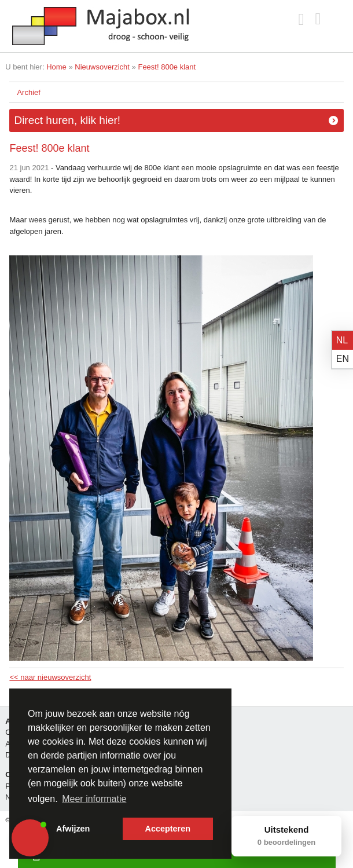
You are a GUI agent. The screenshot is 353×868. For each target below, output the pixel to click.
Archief (28, 92)
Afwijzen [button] (73, 829)
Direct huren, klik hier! (67, 120)
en (343, 359)
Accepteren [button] (168, 829)
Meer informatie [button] (94, 799)
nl (342, 340)
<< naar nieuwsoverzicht (50, 677)
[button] (30, 838)
